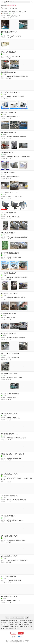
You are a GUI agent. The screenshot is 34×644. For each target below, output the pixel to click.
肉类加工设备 (17, 297)
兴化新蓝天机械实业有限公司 (9, 414)
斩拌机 (14, 600)
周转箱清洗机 (22, 338)
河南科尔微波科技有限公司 (9, 273)
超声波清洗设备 (11, 540)
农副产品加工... (17, 16)
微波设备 (9, 257)
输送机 (8, 56)
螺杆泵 (12, 398)
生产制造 (9, 18)
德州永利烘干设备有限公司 (9, 52)
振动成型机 (17, 217)
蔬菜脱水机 (9, 418)
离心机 (19, 580)
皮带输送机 (9, 458)
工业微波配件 (17, 237)
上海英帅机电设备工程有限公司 (10, 394)
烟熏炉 (18, 600)
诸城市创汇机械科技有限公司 (9, 556)
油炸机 (12, 177)
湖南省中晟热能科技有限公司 (9, 434)
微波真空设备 (10, 76)
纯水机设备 (18, 540)
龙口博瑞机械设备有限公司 (9, 516)
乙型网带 (13, 358)
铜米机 (8, 217)
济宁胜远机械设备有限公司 (9, 576)
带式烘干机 (21, 96)
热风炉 (8, 378)
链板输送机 (9, 96)
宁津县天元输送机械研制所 (9, 313)
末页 (27, 617)
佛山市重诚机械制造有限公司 (9, 474)
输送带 (17, 358)
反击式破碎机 (16, 500)
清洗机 (20, 458)
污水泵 (16, 398)
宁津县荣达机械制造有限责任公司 (10, 354)
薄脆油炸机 (15, 560)
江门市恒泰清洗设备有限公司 (9, 536)
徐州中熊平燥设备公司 (7, 153)
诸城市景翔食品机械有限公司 (9, 293)
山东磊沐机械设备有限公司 (9, 72)
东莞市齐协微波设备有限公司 (9, 32)
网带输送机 (15, 96)
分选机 (18, 418)
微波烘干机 (13, 36)
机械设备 (9, 520)
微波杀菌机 (19, 36)
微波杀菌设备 (16, 137)
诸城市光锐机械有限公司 (8, 173)
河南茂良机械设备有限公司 (9, 213)
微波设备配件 (24, 237)
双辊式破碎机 (23, 500)
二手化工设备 (10, 580)
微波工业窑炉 (10, 438)
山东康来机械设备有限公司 (9, 233)
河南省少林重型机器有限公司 (9, 496)
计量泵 (8, 398)
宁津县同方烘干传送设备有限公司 (10, 92)
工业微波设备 (17, 76)
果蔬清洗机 (17, 177)
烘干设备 (23, 540)
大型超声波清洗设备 (12, 478)
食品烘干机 (13, 56)
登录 (13, 633)
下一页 (22, 617)
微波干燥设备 (23, 137)
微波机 (8, 36)
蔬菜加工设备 (10, 297)
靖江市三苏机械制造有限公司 (9, 374)
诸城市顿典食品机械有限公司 (9, 596)
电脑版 (20, 637)
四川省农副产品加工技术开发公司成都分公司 (14, 12)
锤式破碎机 (9, 500)
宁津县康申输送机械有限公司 (9, 193)
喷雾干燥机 (13, 378)
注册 (21, 633)
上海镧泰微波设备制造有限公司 (10, 253)
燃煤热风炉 (19, 378)
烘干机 (8, 16)
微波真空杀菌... (18, 157)
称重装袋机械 (10, 197)
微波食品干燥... (25, 76)
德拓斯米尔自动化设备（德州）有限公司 (12, 454)
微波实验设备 (10, 157)
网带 (12, 317)
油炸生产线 (9, 560)
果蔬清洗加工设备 (23, 560)
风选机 (14, 418)
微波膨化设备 (24, 277)
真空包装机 (9, 600)
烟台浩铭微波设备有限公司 (9, 132)
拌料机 (8, 177)
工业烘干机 (19, 56)
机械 (12, 16)
